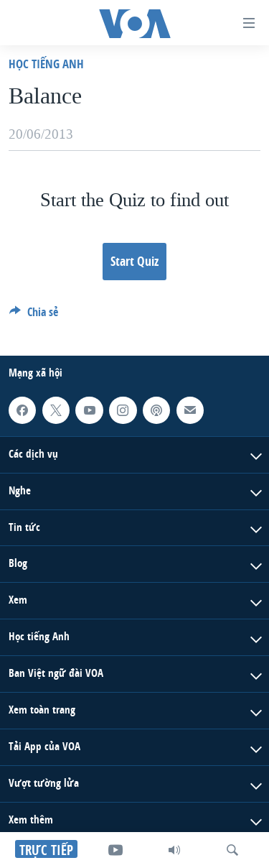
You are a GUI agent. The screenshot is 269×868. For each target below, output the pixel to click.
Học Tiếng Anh (46, 64)
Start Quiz (134, 261)
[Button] (34, 316)
